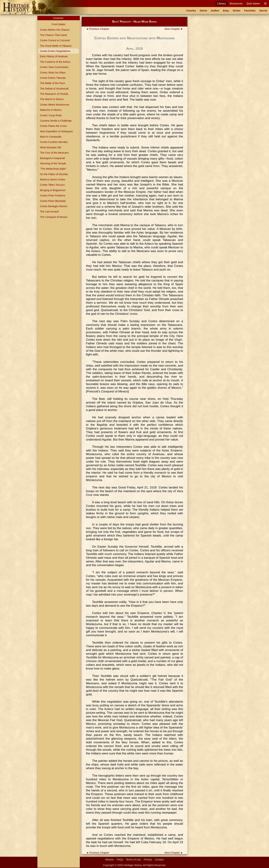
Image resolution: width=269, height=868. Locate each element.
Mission (110, 860)
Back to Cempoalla (51, 137)
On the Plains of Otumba (54, 174)
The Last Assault (49, 212)
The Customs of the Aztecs (55, 62)
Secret (263, 11)
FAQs (120, 860)
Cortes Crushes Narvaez (54, 142)
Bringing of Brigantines (53, 190)
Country (191, 11)
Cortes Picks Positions (53, 196)
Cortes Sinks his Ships (53, 73)
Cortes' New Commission (54, 67)
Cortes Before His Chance (55, 30)
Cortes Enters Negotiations (55, 51)
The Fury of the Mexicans (54, 153)
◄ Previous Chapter (98, 29)
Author (215, 11)
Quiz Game (253, 4)
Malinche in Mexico (51, 110)
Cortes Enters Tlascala (53, 78)
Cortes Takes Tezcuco (52, 185)
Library (222, 4)
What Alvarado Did (50, 147)
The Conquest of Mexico (54, 217)
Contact (159, 860)
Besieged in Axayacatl (52, 158)
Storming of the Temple (53, 163)
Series (237, 11)
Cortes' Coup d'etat (51, 115)
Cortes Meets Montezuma (54, 105)
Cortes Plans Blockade (53, 201)
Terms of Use (134, 860)
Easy (226, 11)
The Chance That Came (53, 35)
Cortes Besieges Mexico (54, 206)
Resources (236, 4)
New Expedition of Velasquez (56, 131)
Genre (204, 11)
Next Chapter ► (174, 29)
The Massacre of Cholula (54, 94)
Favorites (250, 11)
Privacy (148, 860)
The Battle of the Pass (52, 83)
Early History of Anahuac (54, 56)
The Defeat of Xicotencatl (54, 89)
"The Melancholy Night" (53, 169)
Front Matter (59, 24)
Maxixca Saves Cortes (53, 179)
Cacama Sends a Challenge (56, 121)
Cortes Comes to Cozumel (55, 40)
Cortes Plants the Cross (53, 126)
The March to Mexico (52, 99)
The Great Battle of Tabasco (56, 46)
